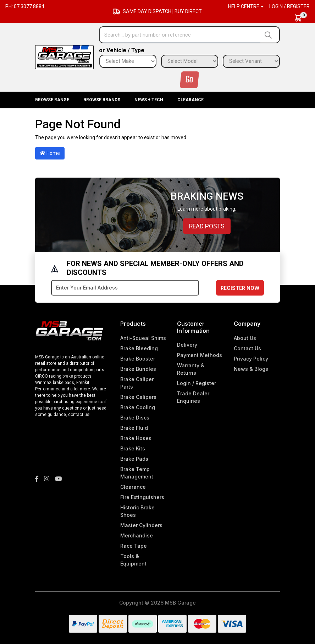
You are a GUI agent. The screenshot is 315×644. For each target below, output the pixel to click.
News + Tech (149, 100)
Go (189, 80)
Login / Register (289, 6)
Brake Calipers (138, 397)
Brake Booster (138, 359)
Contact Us (247, 348)
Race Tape (134, 546)
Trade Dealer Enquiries (193, 397)
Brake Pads (134, 459)
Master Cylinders (141, 525)
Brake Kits (133, 448)
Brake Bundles (138, 369)
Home (50, 153)
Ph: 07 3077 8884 (25, 6)
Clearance (190, 100)
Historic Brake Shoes (137, 511)
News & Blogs (251, 369)
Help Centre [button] (244, 6)
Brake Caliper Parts (137, 383)
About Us (245, 338)
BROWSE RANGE (52, 100)
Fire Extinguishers (142, 497)
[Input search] (180, 35)
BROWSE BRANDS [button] (102, 100)
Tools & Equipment (133, 560)
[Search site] (270, 35)
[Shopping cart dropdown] (302, 18)
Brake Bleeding (139, 348)
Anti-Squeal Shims (143, 338)
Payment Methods (200, 355)
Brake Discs (135, 418)
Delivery (187, 345)
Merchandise (137, 535)
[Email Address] (125, 288)
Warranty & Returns (191, 369)
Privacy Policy (251, 359)
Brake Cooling (138, 407)
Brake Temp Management (137, 473)
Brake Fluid (134, 428)
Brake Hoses (136, 438)
